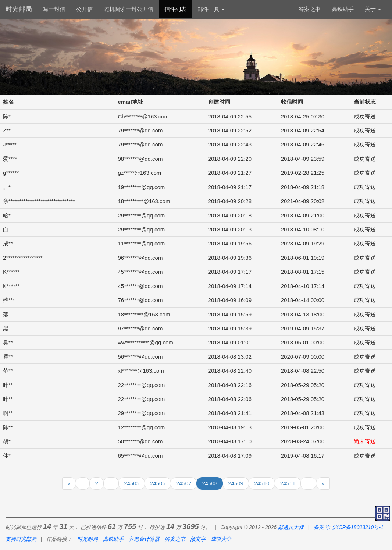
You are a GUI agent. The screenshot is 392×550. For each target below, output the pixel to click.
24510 (262, 483)
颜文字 (198, 539)
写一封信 (54, 9)
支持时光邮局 (21, 539)
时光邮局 (19, 9)
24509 (236, 483)
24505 (132, 483)
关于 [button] (373, 9)
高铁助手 (343, 9)
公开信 (84, 9)
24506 (158, 483)
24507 (184, 483)
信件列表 (175, 9)
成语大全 (221, 539)
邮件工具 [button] (211, 9)
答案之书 (310, 9)
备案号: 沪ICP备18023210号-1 (349, 527)
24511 (288, 483)
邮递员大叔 (291, 527)
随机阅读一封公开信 (129, 9)
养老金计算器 (144, 539)
